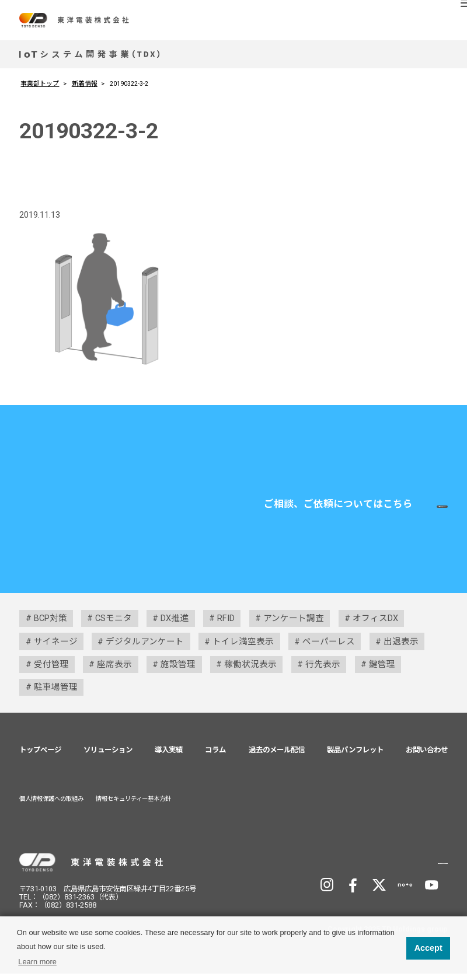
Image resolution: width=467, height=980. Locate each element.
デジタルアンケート (145, 647)
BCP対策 (50, 625)
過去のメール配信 (277, 756)
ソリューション (108, 756)
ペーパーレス (329, 647)
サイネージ (56, 647)
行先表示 (323, 671)
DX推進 (175, 625)
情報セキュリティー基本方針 (133, 805)
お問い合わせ (365, 509)
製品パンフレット (355, 756)
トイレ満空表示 (243, 647)
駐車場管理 (56, 693)
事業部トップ (40, 84)
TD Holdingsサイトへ (388, 868)
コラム (215, 756)
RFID (226, 625)
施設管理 (178, 671)
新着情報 (85, 84)
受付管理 (51, 671)
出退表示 (401, 647)
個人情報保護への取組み (51, 805)
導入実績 (169, 756)
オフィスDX (375, 625)
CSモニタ (114, 625)
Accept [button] (428, 948)
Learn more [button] (37, 962)
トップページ (40, 756)
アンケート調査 (294, 625)
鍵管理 (382, 671)
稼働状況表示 (250, 671)
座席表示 (114, 671)
